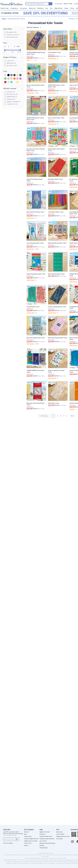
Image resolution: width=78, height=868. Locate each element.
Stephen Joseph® (14, 102)
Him (47, 8)
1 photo (10, 61)
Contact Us (43, 834)
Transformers (12, 104)
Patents (26, 846)
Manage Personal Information (47, 843)
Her (51, 8)
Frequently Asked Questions (47, 839)
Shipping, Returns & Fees (63, 836)
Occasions (24, 8)
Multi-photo (11, 63)
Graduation (14, 8)
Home (66, 8)
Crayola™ (11, 92)
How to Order (43, 841)
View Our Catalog (8, 843)
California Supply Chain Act (31, 839)
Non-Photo (12, 66)
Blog (25, 834)
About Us (27, 832)
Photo (72, 8)
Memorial (32, 8)
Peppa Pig (11, 99)
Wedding (40, 8)
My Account (59, 832)
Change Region (44, 848)
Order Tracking (60, 834)
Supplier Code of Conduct (31, 841)
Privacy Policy (28, 836)
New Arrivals (12, 37)
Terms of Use (28, 843)
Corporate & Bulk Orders (46, 836)
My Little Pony (12, 94)
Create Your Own (13, 35)
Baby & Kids (58, 8)
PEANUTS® (12, 97)
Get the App (59, 839)
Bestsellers (12, 32)
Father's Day (4, 8)
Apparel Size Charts (45, 832)
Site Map (42, 846)
